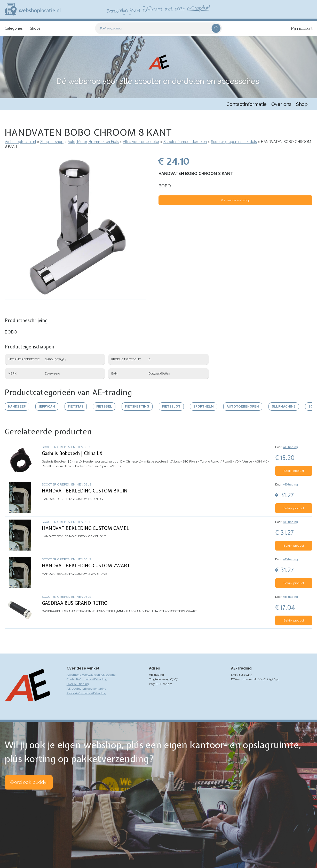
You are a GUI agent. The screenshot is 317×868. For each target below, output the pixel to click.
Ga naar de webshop (236, 200)
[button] (75, 297)
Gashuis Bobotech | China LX (72, 453)
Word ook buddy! (29, 782)
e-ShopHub (198, 8)
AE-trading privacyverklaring (86, 689)
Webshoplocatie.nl (20, 142)
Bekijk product (294, 471)
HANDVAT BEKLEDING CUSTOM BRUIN (85, 491)
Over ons (281, 104)
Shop (302, 104)
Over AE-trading (78, 684)
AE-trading (290, 447)
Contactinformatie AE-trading (87, 679)
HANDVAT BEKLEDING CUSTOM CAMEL (85, 528)
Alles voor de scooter (141, 142)
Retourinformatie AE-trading (86, 693)
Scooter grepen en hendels (234, 142)
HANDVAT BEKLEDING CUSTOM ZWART (86, 566)
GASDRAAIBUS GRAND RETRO (75, 603)
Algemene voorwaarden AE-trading (91, 675)
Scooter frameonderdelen (185, 142)
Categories (14, 28)
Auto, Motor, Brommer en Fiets (93, 142)
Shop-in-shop (52, 142)
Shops (35, 28)
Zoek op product (111, 28)
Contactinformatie (247, 104)
